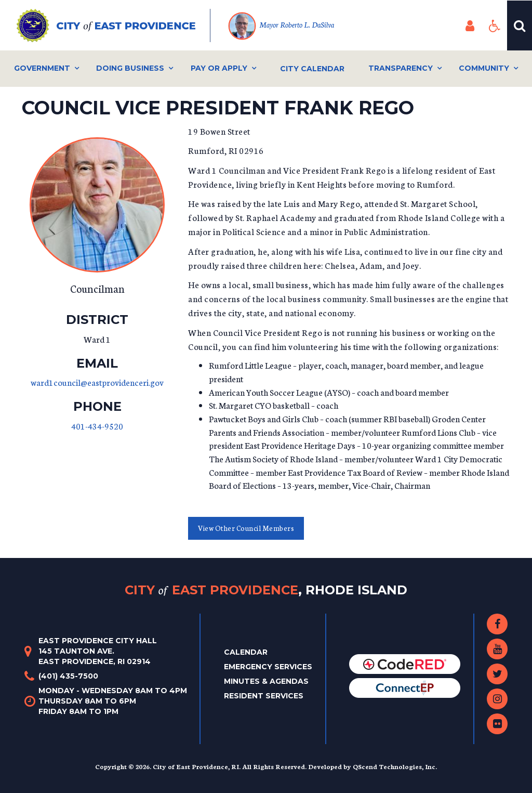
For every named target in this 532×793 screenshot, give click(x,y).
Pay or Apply (219, 68)
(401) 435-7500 (68, 676)
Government (42, 68)
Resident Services (264, 696)
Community (484, 68)
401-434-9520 (97, 426)
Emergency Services (268, 667)
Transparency (401, 68)
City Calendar (312, 69)
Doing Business (130, 68)
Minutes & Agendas (266, 681)
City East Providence (266, 590)
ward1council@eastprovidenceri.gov (97, 382)
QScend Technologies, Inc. (395, 766)
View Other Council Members (246, 528)
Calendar (246, 652)
